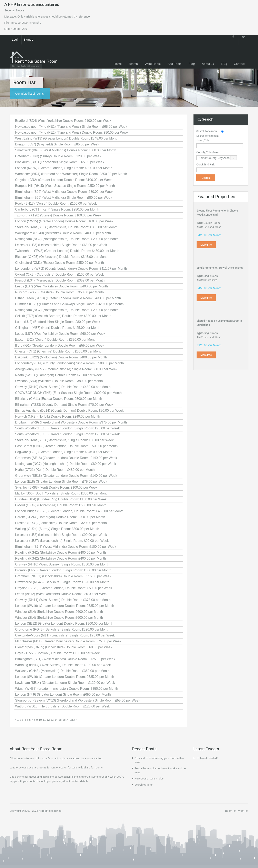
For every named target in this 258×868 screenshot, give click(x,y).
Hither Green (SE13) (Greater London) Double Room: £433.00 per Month (68, 298)
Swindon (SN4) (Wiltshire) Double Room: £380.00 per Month (59, 381)
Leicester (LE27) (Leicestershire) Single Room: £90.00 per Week (62, 541)
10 (40, 720)
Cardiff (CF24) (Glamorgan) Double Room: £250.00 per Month (60, 517)
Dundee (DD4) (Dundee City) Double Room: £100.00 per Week (61, 499)
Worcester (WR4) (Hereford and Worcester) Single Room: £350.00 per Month (71, 174)
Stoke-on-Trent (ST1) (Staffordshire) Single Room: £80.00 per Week (64, 440)
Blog (192, 64)
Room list (231, 811)
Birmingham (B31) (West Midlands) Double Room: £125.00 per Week (65, 659)
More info (206, 245)
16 (64, 720)
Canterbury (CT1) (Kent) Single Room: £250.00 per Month (57, 209)
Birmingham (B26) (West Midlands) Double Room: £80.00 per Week (64, 192)
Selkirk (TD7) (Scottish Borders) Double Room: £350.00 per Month (63, 316)
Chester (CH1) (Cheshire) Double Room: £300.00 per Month (59, 351)
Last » (73, 720)
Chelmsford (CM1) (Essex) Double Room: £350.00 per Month (59, 263)
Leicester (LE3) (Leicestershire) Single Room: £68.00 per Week (61, 245)
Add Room (175, 64)
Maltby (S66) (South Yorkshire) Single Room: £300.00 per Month (62, 493)
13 (52, 720)
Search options (143, 785)
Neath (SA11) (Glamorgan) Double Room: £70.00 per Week (58, 375)
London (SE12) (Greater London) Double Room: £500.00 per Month (64, 624)
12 (48, 720)
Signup (28, 39)
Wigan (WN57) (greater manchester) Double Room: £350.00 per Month (67, 689)
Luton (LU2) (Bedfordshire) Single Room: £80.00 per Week (58, 322)
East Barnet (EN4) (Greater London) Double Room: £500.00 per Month (66, 446)
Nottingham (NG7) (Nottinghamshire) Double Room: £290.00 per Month (67, 310)
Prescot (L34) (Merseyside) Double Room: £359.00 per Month (60, 280)
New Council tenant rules (149, 779)
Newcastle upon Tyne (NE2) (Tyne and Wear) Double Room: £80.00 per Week (72, 132)
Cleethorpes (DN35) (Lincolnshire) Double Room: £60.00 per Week (64, 647)
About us (208, 64)
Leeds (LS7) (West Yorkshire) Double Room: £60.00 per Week (60, 334)
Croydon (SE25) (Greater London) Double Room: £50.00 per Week (64, 588)
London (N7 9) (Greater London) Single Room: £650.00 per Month (63, 695)
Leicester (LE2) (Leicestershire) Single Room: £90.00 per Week (61, 535)
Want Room (153, 64)
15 (60, 720)
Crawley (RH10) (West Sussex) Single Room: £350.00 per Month (62, 564)
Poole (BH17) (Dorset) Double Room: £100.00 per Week (56, 203)
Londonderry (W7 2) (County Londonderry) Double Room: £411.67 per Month (71, 269)
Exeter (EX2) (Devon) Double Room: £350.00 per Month (56, 340)
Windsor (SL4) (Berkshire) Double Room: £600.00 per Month (59, 612)
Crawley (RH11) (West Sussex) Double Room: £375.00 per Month (63, 600)
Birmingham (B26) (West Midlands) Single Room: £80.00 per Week (64, 198)
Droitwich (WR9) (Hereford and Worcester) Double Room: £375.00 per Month (71, 422)
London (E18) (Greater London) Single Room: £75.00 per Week (61, 482)
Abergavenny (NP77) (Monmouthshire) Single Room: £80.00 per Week (66, 369)
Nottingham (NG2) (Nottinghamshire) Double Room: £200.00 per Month (67, 239)
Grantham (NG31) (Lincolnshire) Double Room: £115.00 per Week (63, 576)
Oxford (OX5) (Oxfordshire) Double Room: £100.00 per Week (59, 274)
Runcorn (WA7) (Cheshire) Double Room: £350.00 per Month (59, 292)
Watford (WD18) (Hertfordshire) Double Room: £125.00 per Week (62, 706)
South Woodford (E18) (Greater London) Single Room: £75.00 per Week (67, 428)
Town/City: (203, 140)
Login (16, 39)
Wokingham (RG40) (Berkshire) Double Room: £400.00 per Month (63, 233)
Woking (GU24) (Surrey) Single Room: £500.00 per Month (57, 529)
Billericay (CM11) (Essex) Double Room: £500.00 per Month (59, 399)
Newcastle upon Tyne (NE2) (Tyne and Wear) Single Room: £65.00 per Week (71, 127)
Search (133, 64)
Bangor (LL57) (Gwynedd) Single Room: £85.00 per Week (57, 144)
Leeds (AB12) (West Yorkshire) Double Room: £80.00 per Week (61, 594)
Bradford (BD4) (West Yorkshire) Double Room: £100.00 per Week (63, 121)
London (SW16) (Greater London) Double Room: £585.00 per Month (65, 606)
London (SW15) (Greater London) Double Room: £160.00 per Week (64, 221)
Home (118, 64)
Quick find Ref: (206, 164)
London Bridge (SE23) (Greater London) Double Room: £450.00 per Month (69, 511)
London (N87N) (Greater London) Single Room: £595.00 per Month (64, 168)
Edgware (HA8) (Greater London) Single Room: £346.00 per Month (64, 452)
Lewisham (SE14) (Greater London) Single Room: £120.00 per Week (65, 683)
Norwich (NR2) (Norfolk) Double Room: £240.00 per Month (58, 416)
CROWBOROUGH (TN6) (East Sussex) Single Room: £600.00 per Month (68, 393)
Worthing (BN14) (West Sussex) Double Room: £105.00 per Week (63, 665)
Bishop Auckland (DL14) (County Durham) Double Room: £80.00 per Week (69, 411)
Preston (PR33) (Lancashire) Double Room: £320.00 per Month (61, 523)
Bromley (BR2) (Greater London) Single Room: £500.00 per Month (63, 570)
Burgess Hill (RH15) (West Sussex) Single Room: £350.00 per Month (65, 186)
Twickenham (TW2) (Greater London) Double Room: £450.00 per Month (67, 251)
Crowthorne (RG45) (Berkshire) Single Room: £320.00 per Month (62, 582)
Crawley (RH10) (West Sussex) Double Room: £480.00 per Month (63, 387)
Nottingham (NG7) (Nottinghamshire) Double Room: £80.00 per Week (66, 464)
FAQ (224, 64)
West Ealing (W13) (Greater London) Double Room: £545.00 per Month (67, 138)
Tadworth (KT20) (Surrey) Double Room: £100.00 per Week (58, 215)
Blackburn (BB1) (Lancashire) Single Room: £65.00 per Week (60, 162)
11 (44, 720)
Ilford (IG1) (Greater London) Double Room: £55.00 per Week (60, 345)
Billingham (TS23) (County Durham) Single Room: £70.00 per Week (64, 405)
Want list (243, 811)
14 (56, 720)
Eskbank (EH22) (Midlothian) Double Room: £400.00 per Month (61, 357)
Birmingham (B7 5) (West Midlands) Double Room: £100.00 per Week (66, 547)
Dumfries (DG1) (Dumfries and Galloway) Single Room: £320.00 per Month (69, 304)
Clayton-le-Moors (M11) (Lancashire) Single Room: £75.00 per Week (65, 635)
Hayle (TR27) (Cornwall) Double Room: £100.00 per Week (57, 653)
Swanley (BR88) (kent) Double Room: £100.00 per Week (56, 487)
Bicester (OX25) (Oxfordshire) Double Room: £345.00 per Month (62, 257)
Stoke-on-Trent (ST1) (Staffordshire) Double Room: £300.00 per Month (66, 227)
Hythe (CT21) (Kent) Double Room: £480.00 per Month (55, 470)
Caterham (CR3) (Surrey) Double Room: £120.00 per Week (58, 156)
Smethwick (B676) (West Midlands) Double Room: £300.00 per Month (66, 150)
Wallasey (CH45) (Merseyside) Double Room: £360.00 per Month (62, 671)
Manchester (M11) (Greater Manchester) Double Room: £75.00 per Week (68, 641)
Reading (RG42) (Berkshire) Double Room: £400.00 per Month (61, 553)
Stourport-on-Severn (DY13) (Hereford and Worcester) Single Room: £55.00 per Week (78, 700)
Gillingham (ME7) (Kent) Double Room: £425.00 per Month (58, 328)
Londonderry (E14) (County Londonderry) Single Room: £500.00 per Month (70, 363)
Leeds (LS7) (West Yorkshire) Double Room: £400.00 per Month (61, 286)
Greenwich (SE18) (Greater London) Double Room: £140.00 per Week (66, 458)
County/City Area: (208, 152)
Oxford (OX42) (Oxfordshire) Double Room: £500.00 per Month (61, 505)
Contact (239, 64)
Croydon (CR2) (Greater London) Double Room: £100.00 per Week (64, 180)
